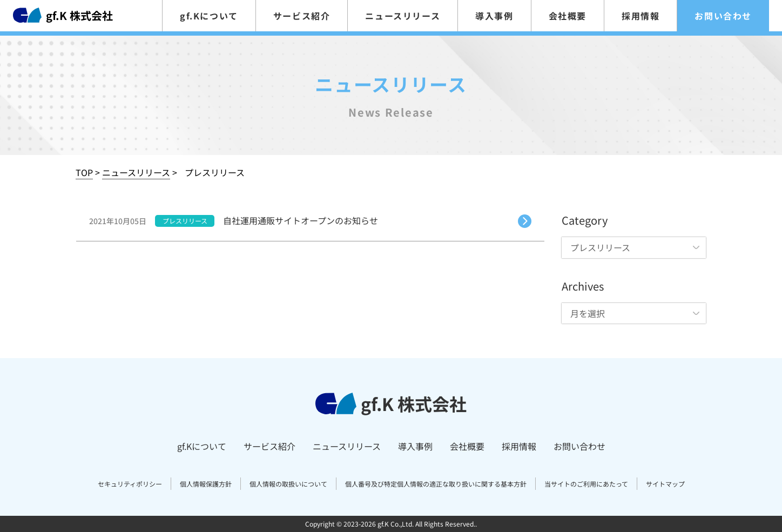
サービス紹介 (302, 16)
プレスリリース (185, 221)
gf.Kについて (209, 16)
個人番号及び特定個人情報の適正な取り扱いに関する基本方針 (436, 484)
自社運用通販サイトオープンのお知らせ (301, 220)
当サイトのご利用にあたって (586, 484)
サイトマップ (665, 484)
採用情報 (641, 16)
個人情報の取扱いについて (288, 484)
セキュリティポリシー (130, 484)
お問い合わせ (723, 16)
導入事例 (494, 16)
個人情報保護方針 (206, 484)
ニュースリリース (403, 16)
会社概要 (568, 16)
